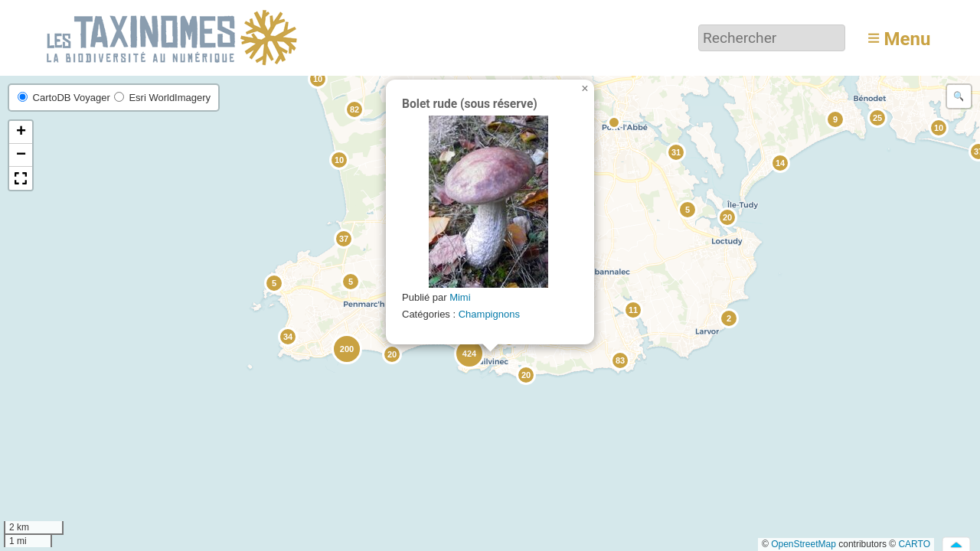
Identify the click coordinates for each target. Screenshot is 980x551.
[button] (938, 127)
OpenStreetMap (804, 544)
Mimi (460, 297)
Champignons (489, 314)
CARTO (914, 544)
